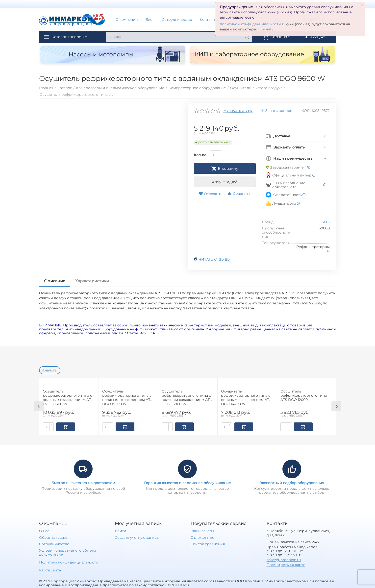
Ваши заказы (202, 530)
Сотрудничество (177, 20)
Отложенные (202, 537)
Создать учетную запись (137, 537)
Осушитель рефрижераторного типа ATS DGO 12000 (304, 396)
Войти (121, 530)
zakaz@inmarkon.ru (284, 559)
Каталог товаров (71, 37)
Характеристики (92, 281)
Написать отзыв (238, 111)
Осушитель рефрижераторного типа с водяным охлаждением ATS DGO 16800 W (187, 397)
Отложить (211, 194)
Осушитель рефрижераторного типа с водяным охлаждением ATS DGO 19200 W (127, 397)
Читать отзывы (215, 259)
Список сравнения (208, 543)
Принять (266, 29)
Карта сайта (50, 570)
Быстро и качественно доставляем (83, 482)
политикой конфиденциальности (250, 24)
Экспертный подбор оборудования (292, 482)
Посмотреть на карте (286, 564)
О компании (127, 20)
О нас (44, 530)
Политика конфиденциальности (69, 562)
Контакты (208, 20)
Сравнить (239, 193)
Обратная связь (53, 537)
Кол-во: (200, 155)
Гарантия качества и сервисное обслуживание (187, 482)
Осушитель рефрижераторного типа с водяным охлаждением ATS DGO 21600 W (68, 397)
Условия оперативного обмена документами (68, 552)
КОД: (306, 111)
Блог (150, 20)
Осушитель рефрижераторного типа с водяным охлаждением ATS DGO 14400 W (246, 397)
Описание (55, 281)
